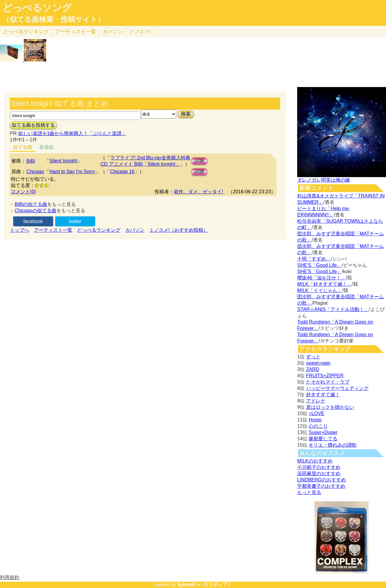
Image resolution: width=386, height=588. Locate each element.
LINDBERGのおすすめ (321, 480)
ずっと (313, 357)
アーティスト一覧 (53, 230)
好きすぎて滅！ (323, 395)
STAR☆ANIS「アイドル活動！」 (333, 309)
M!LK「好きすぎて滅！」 (324, 284)
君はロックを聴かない (330, 407)
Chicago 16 (122, 172)
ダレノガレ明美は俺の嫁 (324, 180)
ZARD (313, 369)
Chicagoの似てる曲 (36, 211)
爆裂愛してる (323, 439)
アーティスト (76, 32)
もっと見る (309, 492)
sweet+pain (318, 363)
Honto (315, 420)
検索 (186, 114)
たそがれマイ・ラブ (328, 382)
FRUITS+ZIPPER (325, 376)
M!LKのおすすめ (315, 461)
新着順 (47, 147)
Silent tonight (63, 161)
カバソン (113, 32)
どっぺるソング (37, 8)
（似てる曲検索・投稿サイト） (54, 20)
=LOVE (316, 413)
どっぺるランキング (99, 230)
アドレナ (316, 401)
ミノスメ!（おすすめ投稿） (179, 230)
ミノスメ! (140, 32)
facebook (33, 221)
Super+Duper (323, 432)
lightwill (186, 585)
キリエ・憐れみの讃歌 (333, 445)
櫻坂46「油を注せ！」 (321, 278)
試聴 (199, 161)
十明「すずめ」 (314, 259)
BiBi (31, 161)
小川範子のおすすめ (319, 467)
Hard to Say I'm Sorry (72, 172)
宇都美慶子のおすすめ (321, 486)
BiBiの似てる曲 (31, 204)
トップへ (20, 230)
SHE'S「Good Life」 (319, 265)
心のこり (318, 426)
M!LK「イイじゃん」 (320, 290)
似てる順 (23, 147)
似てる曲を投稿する (33, 125)
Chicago (35, 172)
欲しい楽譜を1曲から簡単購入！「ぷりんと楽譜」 (72, 133)
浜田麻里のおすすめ (319, 473)
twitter (75, 221)
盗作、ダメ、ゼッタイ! (198, 192)
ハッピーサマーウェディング (337, 388)
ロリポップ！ (218, 585)
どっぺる (26, 32)
